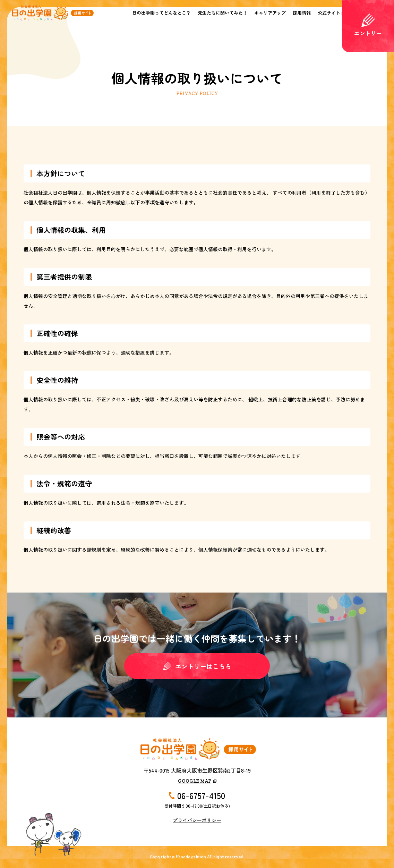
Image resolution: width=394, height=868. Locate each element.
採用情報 (302, 13)
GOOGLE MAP (195, 781)
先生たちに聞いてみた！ (222, 13)
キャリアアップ (270, 13)
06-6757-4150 (201, 795)
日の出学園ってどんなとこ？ (161, 13)
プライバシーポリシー (197, 820)
